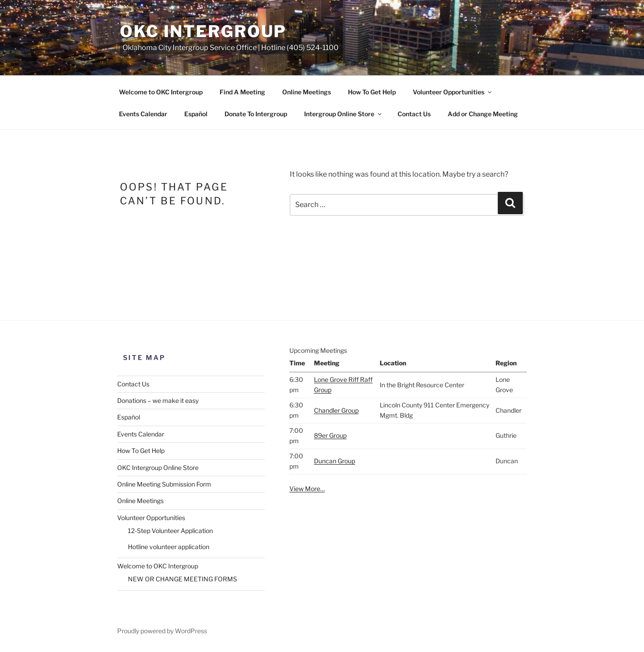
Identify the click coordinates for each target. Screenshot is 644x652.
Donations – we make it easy (158, 400)
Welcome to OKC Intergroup (161, 92)
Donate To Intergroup (256, 114)
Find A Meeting (242, 92)
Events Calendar (143, 114)
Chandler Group (336, 410)
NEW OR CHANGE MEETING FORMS (182, 579)
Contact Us (414, 114)
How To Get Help (372, 92)
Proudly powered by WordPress (162, 631)
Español (196, 114)
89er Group (330, 435)
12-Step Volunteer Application (170, 531)
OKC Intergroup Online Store (158, 468)
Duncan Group (335, 461)
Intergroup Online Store (343, 114)
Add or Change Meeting (483, 114)
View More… (307, 489)
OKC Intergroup (203, 31)
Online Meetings (307, 92)
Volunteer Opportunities (453, 92)
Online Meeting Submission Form (164, 484)
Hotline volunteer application (169, 547)
